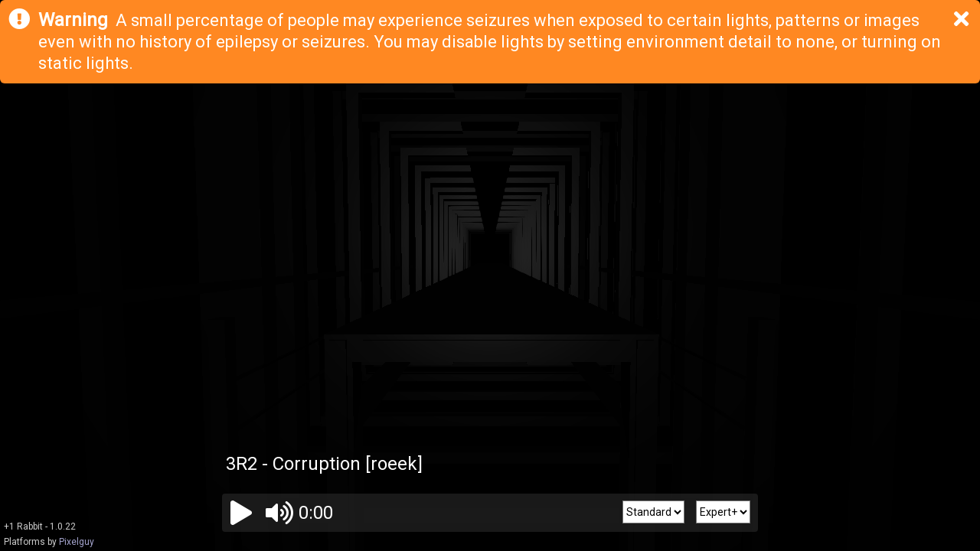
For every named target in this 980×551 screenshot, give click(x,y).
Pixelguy (77, 542)
